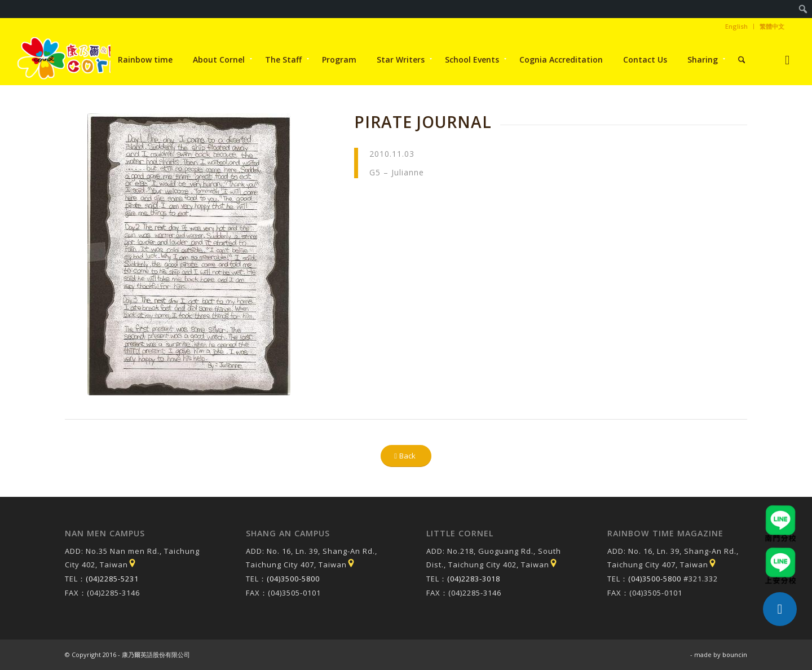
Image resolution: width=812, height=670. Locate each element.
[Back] (406, 456)
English (736, 26)
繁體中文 (772, 26)
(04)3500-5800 (293, 579)
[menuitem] (803, 9)
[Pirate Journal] (189, 254)
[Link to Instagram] (787, 59)
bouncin (735, 654)
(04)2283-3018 (474, 579)
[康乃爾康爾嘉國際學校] (81, 60)
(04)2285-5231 (112, 579)
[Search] (742, 60)
